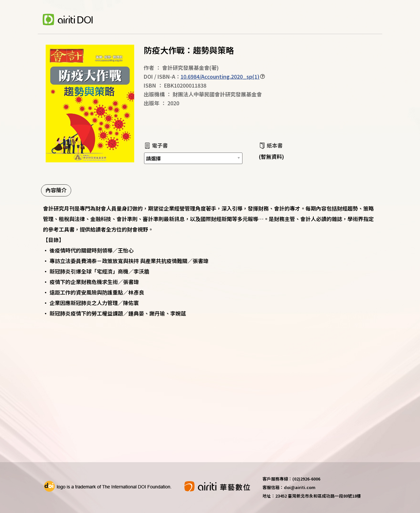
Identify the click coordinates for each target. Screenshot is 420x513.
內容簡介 (56, 190)
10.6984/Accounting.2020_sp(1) (220, 76)
